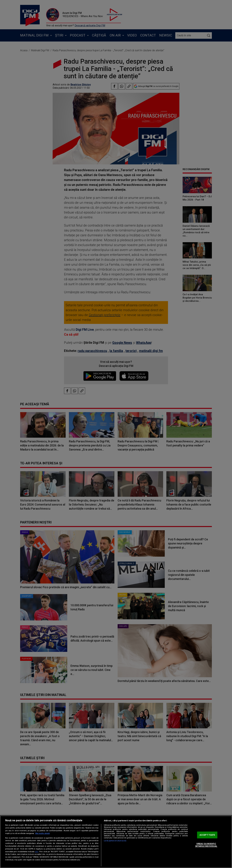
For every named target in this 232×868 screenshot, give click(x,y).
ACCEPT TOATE (207, 835)
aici (37, 852)
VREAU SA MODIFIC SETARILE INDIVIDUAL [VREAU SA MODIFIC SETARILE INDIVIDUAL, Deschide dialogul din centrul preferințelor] (206, 845)
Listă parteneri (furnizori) (115, 841)
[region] (116, 842)
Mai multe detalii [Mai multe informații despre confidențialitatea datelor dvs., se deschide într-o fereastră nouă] (42, 833)
